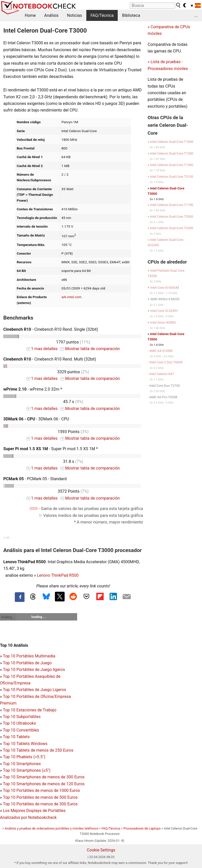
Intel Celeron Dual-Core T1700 (172, 205)
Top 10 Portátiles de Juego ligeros (34, 670)
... (196, 15)
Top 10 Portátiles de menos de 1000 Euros (41, 790)
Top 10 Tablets (16, 737)
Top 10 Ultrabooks (19, 723)
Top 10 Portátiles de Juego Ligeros (34, 690)
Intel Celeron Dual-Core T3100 (172, 177)
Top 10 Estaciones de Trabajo (30, 710)
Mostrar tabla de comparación (90, 349)
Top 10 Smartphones (22, 764)
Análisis (51, 15)
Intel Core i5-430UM (165, 288)
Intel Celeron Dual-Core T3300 (172, 228)
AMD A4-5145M (161, 351)
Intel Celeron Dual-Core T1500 (172, 153)
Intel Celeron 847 (162, 374)
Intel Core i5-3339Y (164, 311)
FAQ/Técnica (102, 15)
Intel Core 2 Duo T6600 (166, 362)
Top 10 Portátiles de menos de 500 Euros (40, 797)
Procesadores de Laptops (142, 828)
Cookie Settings (101, 850)
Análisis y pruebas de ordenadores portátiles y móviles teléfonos (52, 828)
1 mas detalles (42, 349)
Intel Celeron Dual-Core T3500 (172, 217)
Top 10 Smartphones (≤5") (27, 770)
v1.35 (6, 538)
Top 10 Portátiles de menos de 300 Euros (40, 804)
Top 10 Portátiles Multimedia (29, 656)
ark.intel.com (72, 297)
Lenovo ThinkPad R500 (58, 575)
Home (30, 15)
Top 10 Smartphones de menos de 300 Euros (44, 777)
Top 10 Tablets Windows (25, 744)
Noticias (74, 15)
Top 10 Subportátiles (22, 717)
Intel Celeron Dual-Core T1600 (172, 142)
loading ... (8, 617)
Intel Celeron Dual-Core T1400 (172, 165)
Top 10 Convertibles (21, 730)
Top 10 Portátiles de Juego (27, 663)
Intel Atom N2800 (163, 322)
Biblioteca (131, 15)
